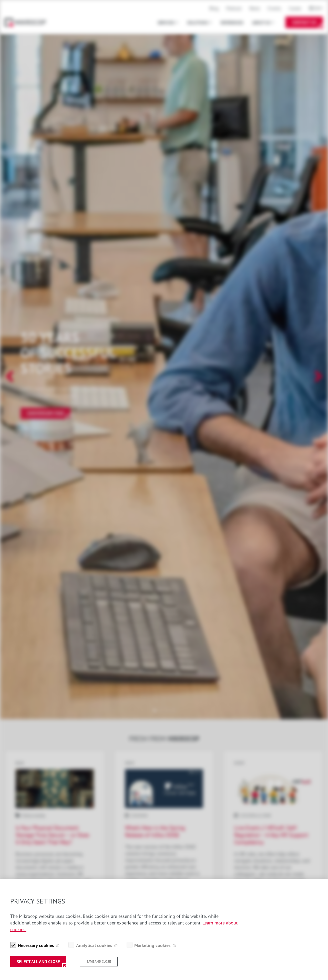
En (317, 8)
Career (295, 8)
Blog (214, 8)
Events (274, 8)
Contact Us (304, 22)
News (255, 8)
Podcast (234, 8)
